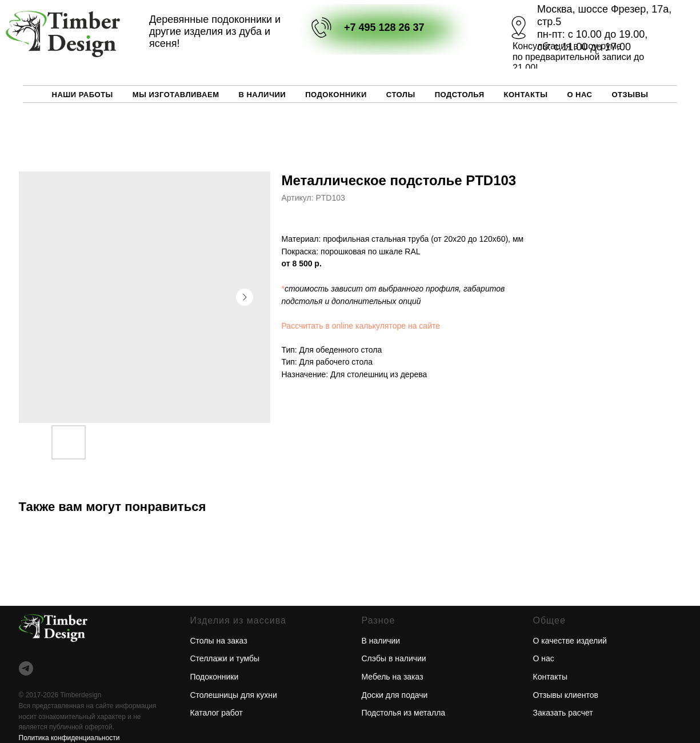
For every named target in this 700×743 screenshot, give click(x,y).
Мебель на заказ (393, 677)
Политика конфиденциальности (69, 738)
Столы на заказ (219, 641)
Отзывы (630, 95)
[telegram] (26, 668)
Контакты (526, 95)
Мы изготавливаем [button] (176, 95)
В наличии (262, 95)
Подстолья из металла (404, 713)
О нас (544, 658)
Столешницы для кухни (234, 695)
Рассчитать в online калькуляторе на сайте (361, 326)
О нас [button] (579, 95)
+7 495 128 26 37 (384, 27)
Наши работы (83, 95)
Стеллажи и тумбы (225, 658)
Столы (401, 95)
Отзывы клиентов (566, 695)
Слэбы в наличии (394, 658)
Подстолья (460, 95)
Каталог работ (217, 713)
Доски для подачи (395, 695)
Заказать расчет (563, 713)
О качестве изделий (570, 641)
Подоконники (336, 95)
